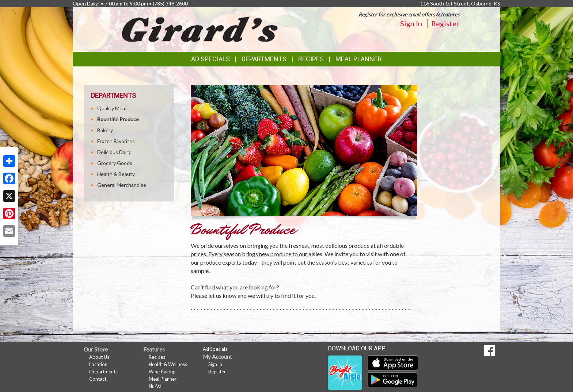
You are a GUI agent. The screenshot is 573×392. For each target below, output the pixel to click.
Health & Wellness (168, 364)
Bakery (105, 130)
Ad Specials (210, 59)
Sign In (411, 23)
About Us (99, 357)
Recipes (311, 59)
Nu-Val (156, 386)
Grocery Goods (115, 163)
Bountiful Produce (118, 119)
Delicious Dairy (114, 152)
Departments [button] (264, 59)
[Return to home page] (200, 29)
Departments (103, 372)
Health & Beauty (116, 174)
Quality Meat (112, 108)
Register (445, 23)
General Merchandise (122, 185)
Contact (98, 379)
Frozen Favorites (116, 141)
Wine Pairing (162, 372)
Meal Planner (359, 59)
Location (98, 364)
